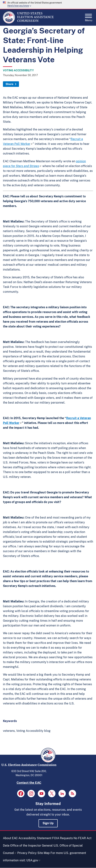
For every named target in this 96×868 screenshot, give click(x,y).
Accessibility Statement (35, 838)
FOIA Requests (62, 838)
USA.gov (34, 860)
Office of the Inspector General (31, 846)
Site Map (44, 853)
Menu (89, 17)
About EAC (10, 838)
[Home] (9, 23)
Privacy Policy (27, 853)
